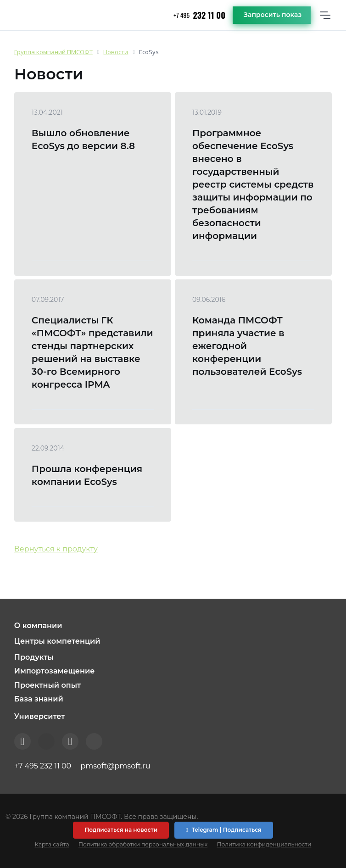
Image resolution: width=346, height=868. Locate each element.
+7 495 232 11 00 (43, 766)
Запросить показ (273, 15)
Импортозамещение (55, 671)
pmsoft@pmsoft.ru (115, 766)
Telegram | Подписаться (223, 830)
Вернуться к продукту (56, 549)
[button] (173, 626)
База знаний (39, 699)
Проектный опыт (47, 685)
